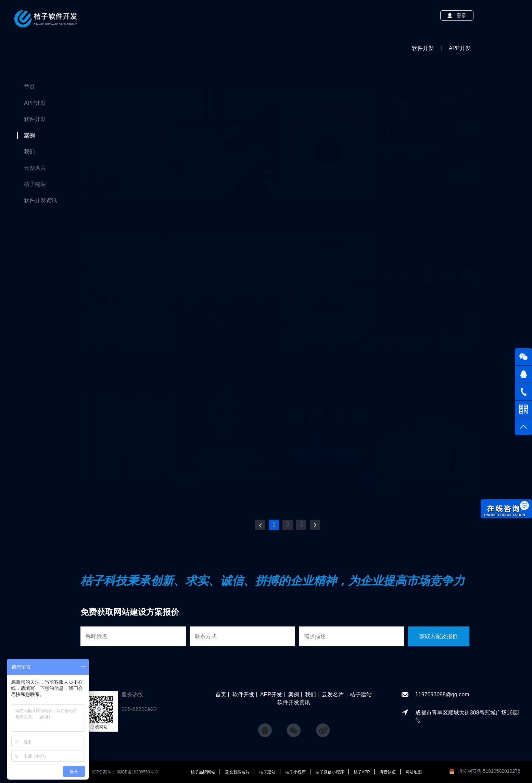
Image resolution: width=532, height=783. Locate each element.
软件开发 (35, 119)
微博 (323, 727)
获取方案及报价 (439, 636)
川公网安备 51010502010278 (489, 771)
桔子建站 (35, 184)
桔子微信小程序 (330, 772)
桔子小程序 (296, 772)
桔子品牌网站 (204, 772)
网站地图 (414, 772)
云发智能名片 (238, 772)
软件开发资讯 (40, 200)
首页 (29, 87)
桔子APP (362, 772)
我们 (29, 152)
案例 (29, 135)
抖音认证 (388, 772)
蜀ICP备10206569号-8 (137, 772)
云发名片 (35, 168)
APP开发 (35, 103)
